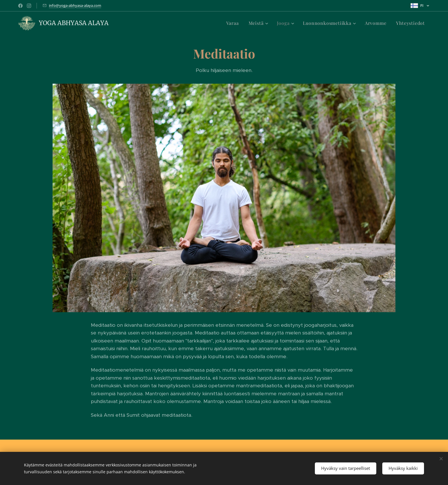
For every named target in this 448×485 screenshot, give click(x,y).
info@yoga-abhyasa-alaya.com (75, 5)
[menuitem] (233, 23)
